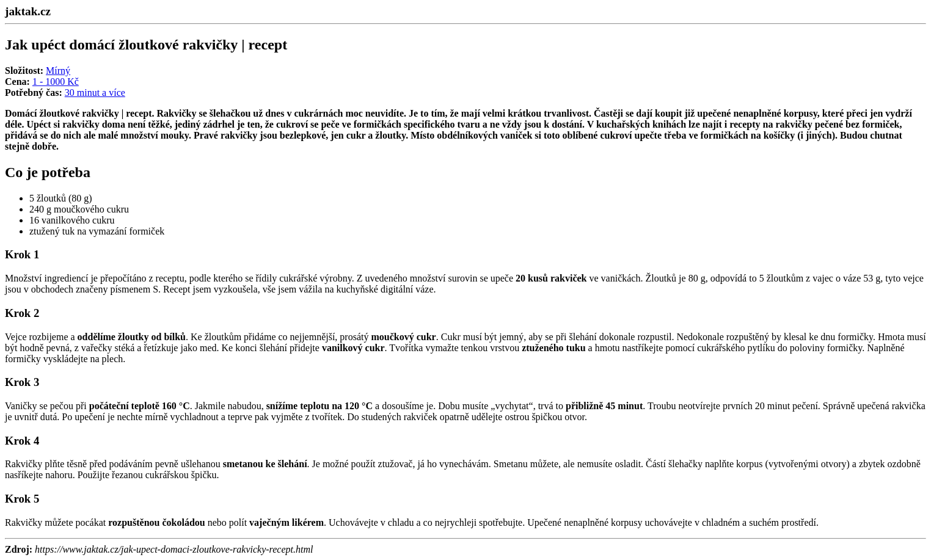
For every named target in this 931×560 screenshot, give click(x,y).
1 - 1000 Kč (56, 82)
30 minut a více (95, 93)
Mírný (58, 71)
